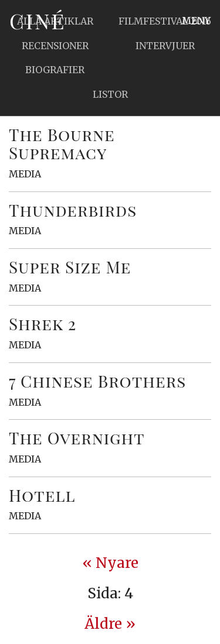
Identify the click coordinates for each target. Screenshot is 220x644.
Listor (110, 94)
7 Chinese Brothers (97, 381)
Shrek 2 (43, 323)
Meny (196, 20)
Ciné (38, 20)
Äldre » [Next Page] (110, 624)
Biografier (55, 70)
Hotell (42, 495)
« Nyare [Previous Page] (110, 563)
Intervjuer (165, 46)
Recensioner (55, 46)
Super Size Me (70, 267)
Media (25, 174)
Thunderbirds (73, 210)
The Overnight (77, 438)
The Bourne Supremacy (62, 143)
